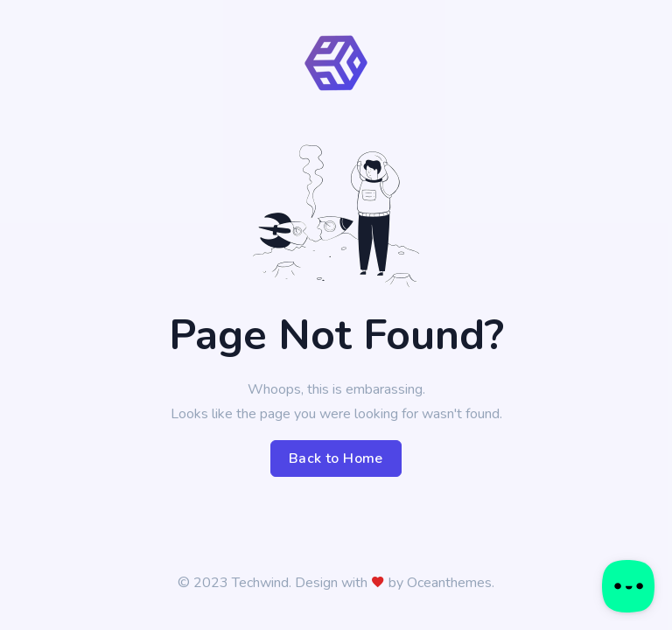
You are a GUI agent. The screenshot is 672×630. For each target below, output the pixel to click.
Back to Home (336, 458)
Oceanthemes (449, 583)
